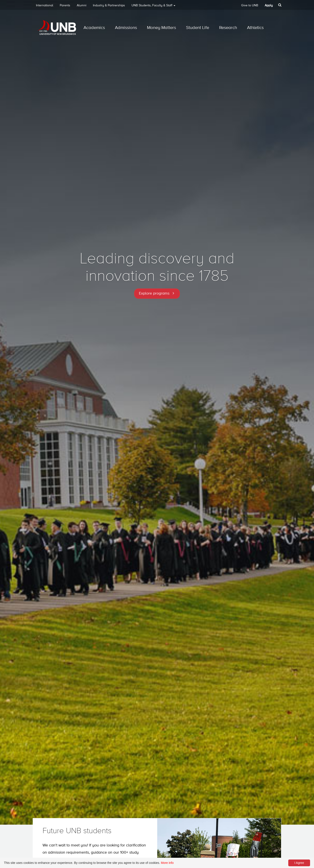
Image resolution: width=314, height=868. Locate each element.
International (45, 5)
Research (228, 28)
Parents (65, 5)
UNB (153, 7)
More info (167, 863)
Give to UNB (250, 5)
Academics (94, 28)
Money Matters (161, 28)
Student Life (198, 28)
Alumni (82, 5)
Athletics (255, 28)
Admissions (126, 28)
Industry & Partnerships (109, 5)
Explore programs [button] (154, 293)
